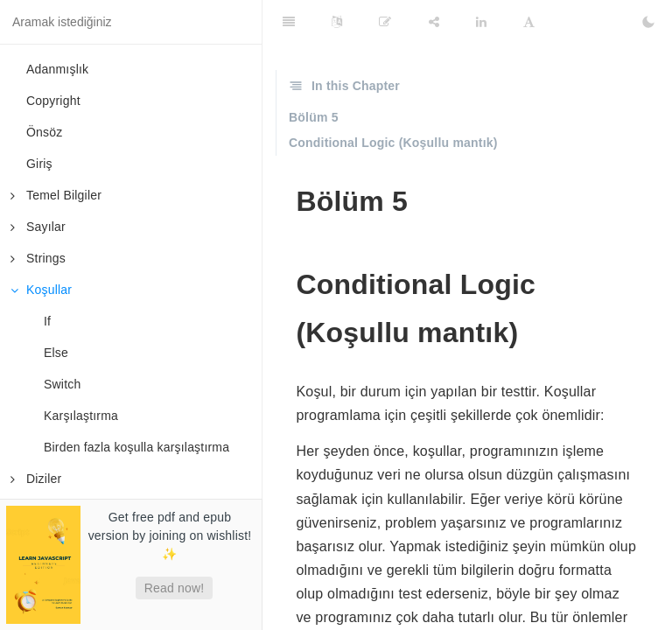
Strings (38, 258)
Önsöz (44, 132)
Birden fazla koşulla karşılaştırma (136, 447)
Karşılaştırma (81, 416)
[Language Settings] (337, 22)
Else (56, 353)
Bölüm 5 (314, 117)
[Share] (434, 22)
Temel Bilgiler (56, 195)
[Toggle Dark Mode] (648, 22)
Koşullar (41, 290)
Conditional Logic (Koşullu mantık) (393, 143)
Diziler (36, 479)
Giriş (39, 164)
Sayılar (38, 227)
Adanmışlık (57, 69)
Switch (62, 384)
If (47, 321)
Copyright (53, 101)
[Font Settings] (529, 22)
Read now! (175, 588)
